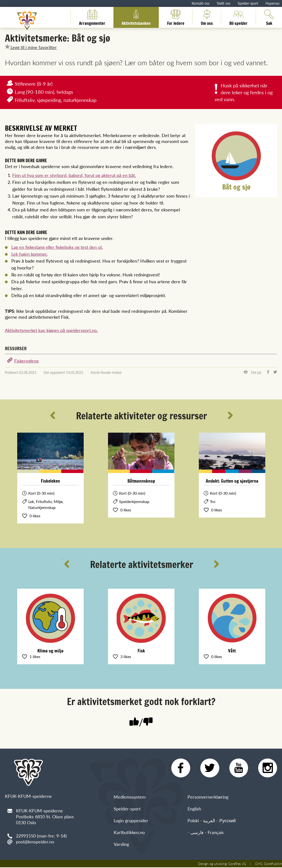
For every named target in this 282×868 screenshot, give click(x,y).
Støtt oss (224, 3)
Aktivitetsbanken (136, 17)
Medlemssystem (130, 797)
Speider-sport (248, 3)
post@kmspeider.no (35, 842)
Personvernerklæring (208, 797)
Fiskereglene (27, 361)
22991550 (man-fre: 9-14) (41, 836)
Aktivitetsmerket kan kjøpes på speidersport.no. (51, 330)
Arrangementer (92, 17)
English (194, 809)
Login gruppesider (131, 821)
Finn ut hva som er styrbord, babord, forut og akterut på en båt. (74, 175)
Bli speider (238, 17)
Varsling (121, 845)
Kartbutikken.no (129, 833)
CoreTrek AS (237, 864)
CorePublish (273, 864)
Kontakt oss (201, 3)
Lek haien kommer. (30, 254)
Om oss (207, 17)
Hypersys (273, 3)
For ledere (176, 17)
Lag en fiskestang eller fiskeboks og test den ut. (57, 247)
